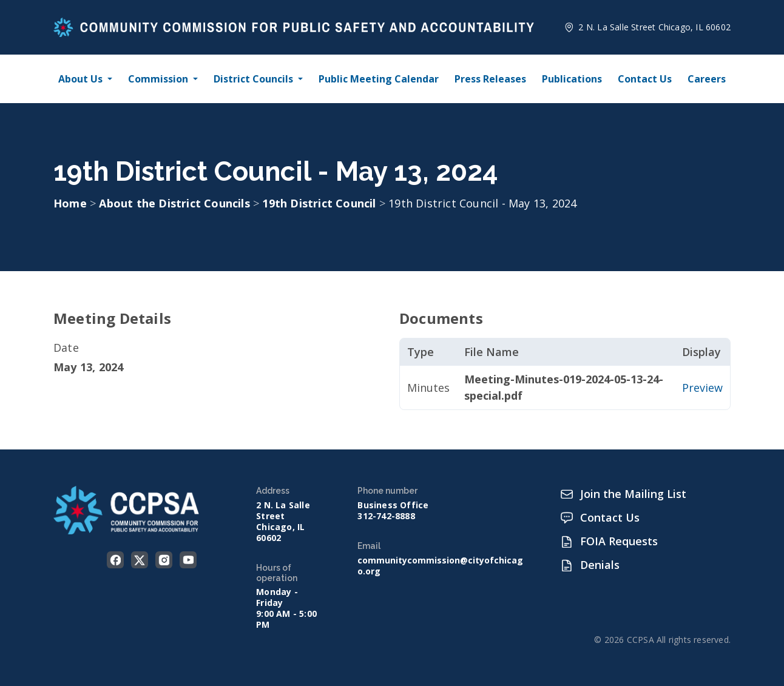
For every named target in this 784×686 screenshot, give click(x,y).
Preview (702, 388)
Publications (572, 79)
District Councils (253, 79)
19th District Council (320, 203)
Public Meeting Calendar (379, 79)
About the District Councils (176, 203)
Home (70, 203)
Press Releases (490, 79)
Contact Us (645, 79)
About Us (80, 79)
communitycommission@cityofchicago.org (440, 566)
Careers (707, 79)
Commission (158, 79)
